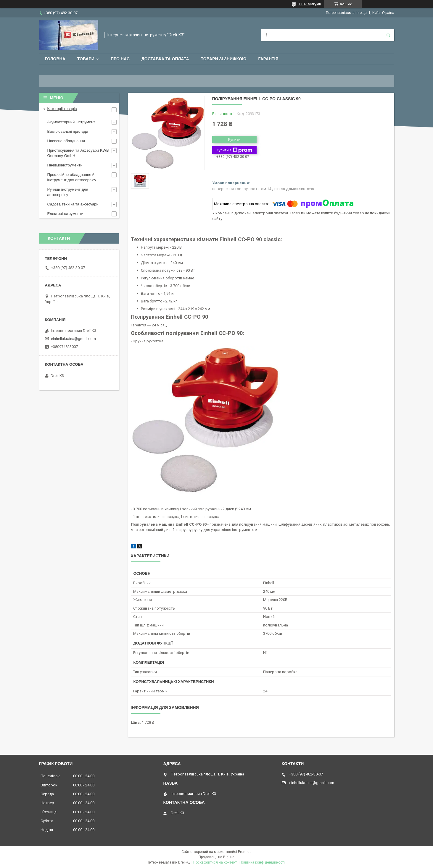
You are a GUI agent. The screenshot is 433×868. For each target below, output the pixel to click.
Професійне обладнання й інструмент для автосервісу (72, 177)
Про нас (120, 59)
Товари (86, 59)
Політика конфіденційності (262, 862)
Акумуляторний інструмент (71, 122)
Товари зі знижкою (224, 59)
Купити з (234, 150)
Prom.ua (245, 852)
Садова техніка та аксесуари (73, 204)
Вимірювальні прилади (68, 131)
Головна (55, 59)
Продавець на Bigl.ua (216, 857)
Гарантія (268, 59)
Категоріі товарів (62, 109)
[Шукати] (388, 35)
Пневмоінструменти (65, 165)
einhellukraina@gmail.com (73, 339)
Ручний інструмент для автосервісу (68, 192)
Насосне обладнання (66, 141)
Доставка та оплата (165, 59)
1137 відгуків (310, 4)
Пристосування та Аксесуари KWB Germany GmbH (78, 153)
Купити (234, 139)
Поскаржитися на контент (215, 862)
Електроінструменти (65, 214)
